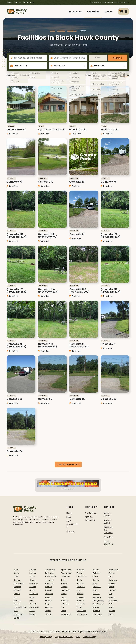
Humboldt (65, 590)
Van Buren (82, 611)
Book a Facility (107, 514)
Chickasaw (82, 577)
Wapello (96, 611)
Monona (65, 601)
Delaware (113, 580)
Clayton (17, 580)
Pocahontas (98, 604)
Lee (110, 594)
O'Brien (17, 604)
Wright (16, 618)
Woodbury (97, 614)
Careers (17, 2)
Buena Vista (66, 573)
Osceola (33, 604)
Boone (17, 573)
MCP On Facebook (90, 518)
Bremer (33, 573)
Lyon (63, 597)
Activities (108, 537)
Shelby (96, 607)
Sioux (111, 607)
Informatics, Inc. (100, 631)
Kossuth (96, 594)
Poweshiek (34, 607)
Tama (32, 611)
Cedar (32, 577)
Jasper (17, 594)
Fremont (17, 587)
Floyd (95, 583)
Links (69, 517)
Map (118, 75)
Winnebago (66, 614)
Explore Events (107, 521)
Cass (16, 577)
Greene (33, 587)
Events (109, 12)
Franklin (112, 583)
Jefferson (34, 594)
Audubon (81, 570)
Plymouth (81, 604)
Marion (112, 597)
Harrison (17, 590)
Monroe (80, 601)
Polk (110, 604)
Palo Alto (65, 604)
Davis (79, 580)
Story (16, 611)
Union (64, 611)
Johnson (49, 594)
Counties (93, 12)
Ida (78, 590)
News (9, 2)
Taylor (48, 611)
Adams (33, 570)
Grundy (48, 587)
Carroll (112, 573)
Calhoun (96, 573)
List (126, 75)
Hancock (97, 587)
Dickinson (34, 583)
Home (53, 31)
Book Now (75, 12)
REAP (78, 637)
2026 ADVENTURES (72, 524)
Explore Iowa (29, 2)
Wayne (33, 614)
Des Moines (19, 583)
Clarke (96, 577)
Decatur (96, 580)
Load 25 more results (68, 464)
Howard (49, 590)
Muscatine (113, 601)
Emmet (64, 583)
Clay (111, 577)
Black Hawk (72, 31)
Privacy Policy (46, 637)
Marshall (17, 601)
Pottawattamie (20, 607)
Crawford (49, 580)
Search (117, 58)
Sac (63, 607)
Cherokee (65, 577)
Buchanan (50, 573)
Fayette (80, 583)
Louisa (32, 597)
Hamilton (81, 587)
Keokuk (80, 594)
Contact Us (91, 513)
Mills (31, 601)
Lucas (48, 597)
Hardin (111, 587)
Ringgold (49, 607)
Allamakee (50, 570)
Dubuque (49, 583)
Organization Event (64, 637)
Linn (15, 597)
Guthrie (64, 587)
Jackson (112, 590)
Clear (98, 58)
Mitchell (49, 601)
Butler (79, 573)
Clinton (32, 580)
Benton (96, 570)
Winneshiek (82, 614)
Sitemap (70, 531)
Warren (112, 611)
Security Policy (90, 637)
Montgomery (98, 601)
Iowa (95, 590)
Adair (16, 570)
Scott (79, 607)
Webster (49, 614)
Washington (19, 614)
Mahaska (97, 597)
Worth (111, 614)
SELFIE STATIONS (109, 543)
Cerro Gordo (51, 577)
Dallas (64, 580)
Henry (32, 590)
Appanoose (66, 570)
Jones (64, 594)
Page (48, 604)
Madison (81, 597)
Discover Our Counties (108, 530)
